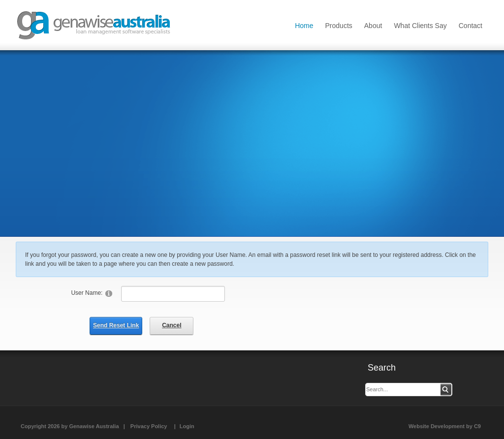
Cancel (172, 325)
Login (187, 426)
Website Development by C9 (445, 426)
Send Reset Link (116, 325)
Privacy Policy (149, 426)
